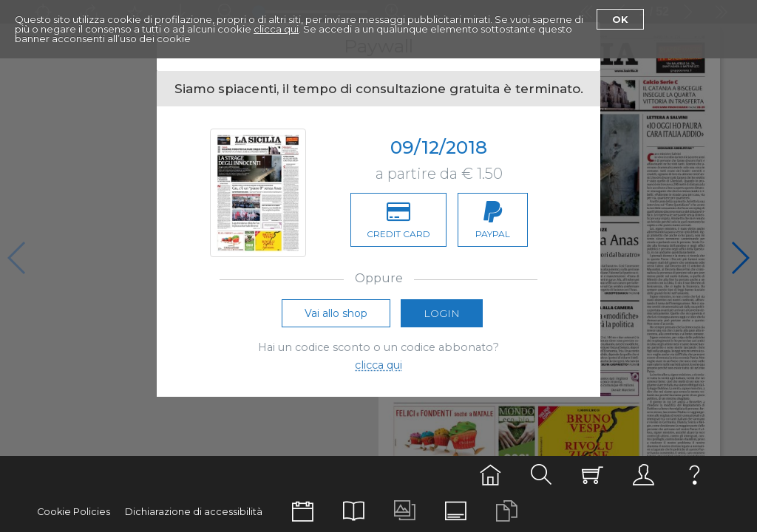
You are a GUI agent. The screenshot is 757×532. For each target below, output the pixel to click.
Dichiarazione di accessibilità (194, 512)
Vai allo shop (336, 313)
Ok (620, 19)
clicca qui (276, 29)
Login (442, 313)
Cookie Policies (74, 512)
